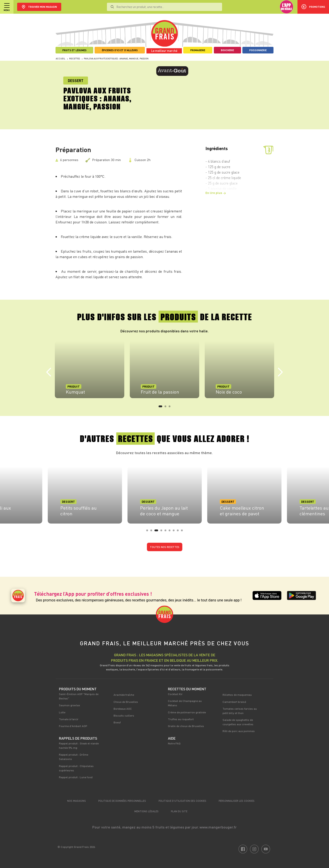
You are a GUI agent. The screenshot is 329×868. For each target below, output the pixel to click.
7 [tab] (175, 532)
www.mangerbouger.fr (218, 827)
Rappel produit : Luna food (76, 777)
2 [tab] (167, 408)
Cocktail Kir (175, 694)
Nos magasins (77, 801)
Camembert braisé (234, 702)
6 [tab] (171, 532)
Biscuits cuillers (124, 715)
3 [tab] (171, 408)
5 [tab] (167, 532)
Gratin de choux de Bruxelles (186, 726)
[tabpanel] (90, 370)
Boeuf (117, 722)
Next (280, 372)
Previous (49, 372)
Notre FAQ (174, 743)
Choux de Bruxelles (126, 702)
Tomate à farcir (69, 719)
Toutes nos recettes (165, 547)
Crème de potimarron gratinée (187, 712)
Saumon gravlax (69, 705)
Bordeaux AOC (123, 709)
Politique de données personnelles (122, 801)
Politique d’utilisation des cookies (182, 801)
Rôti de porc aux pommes (239, 731)
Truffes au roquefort (181, 719)
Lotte (62, 712)
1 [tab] (161, 408)
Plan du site (179, 811)
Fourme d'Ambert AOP (73, 726)
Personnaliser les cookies (237, 801)
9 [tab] (183, 532)
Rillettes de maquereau (237, 695)
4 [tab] (163, 532)
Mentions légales (146, 811)
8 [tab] (179, 532)
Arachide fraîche (124, 695)
